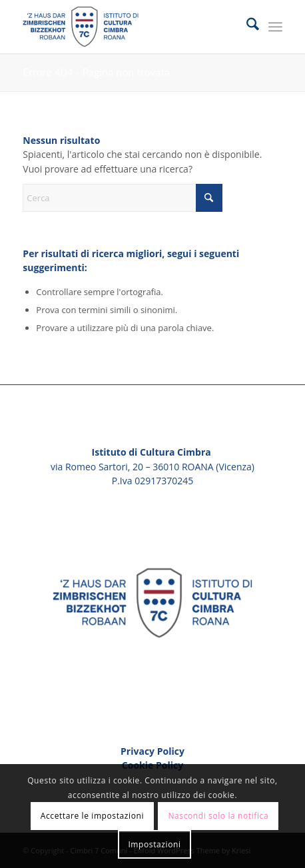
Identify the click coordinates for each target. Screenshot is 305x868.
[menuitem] (246, 27)
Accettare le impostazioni (92, 816)
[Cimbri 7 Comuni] (126, 27)
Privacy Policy (152, 751)
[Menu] (275, 27)
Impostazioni (154, 844)
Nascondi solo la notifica (218, 816)
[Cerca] (246, 27)
